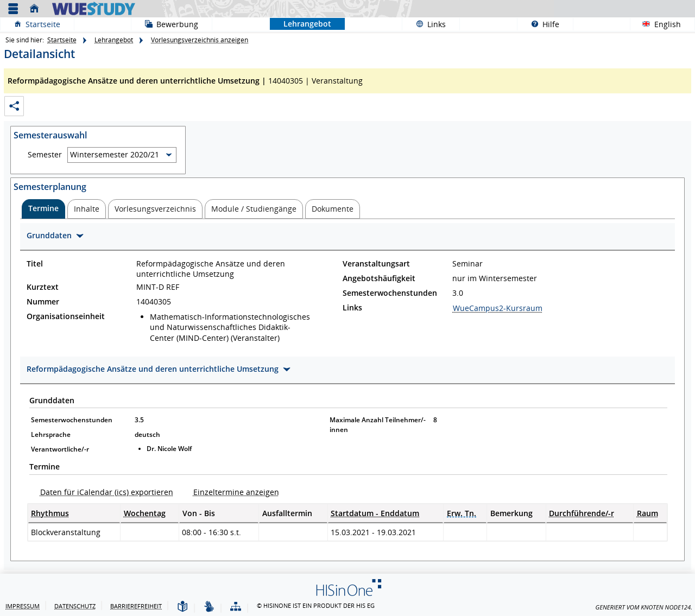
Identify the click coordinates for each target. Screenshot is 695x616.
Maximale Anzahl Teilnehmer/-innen (378, 425)
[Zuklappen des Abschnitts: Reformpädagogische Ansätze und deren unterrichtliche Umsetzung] (347, 370)
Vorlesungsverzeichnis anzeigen (200, 40)
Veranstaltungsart (376, 264)
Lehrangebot (114, 40)
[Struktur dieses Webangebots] (236, 607)
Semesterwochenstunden (390, 293)
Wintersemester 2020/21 (115, 154)
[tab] (43, 209)
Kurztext (43, 287)
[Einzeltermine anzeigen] (233, 492)
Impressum (23, 606)
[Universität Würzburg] (94, 8)
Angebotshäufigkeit (379, 278)
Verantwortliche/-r (60, 449)
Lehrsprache (51, 434)
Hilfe (538, 24)
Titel (35, 264)
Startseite (43, 24)
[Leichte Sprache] (182, 607)
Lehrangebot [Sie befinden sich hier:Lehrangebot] (301, 24)
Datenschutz (75, 606)
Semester (45, 155)
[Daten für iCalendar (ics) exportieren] (103, 492)
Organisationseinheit (66, 316)
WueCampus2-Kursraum (498, 308)
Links (424, 24)
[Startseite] (37, 9)
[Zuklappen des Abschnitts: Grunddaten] (347, 237)
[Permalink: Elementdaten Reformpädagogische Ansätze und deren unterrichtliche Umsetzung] (14, 106)
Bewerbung (165, 24)
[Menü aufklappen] (13, 9)
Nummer (43, 302)
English (668, 24)
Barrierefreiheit (136, 606)
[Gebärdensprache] (209, 607)
